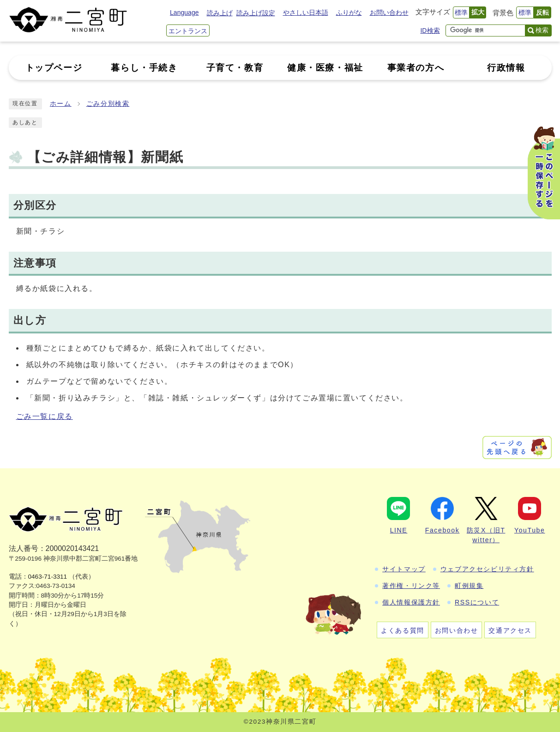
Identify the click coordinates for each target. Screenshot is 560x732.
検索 (542, 30)
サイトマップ (404, 569)
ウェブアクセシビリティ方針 (487, 569)
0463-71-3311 (48, 577)
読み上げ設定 (256, 13)
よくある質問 (403, 630)
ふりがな (349, 12)
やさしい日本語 (306, 12)
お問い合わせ (389, 12)
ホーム (61, 104)
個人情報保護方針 (411, 602)
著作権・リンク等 (411, 586)
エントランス (188, 31)
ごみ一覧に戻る (45, 416)
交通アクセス (510, 630)
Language (184, 12)
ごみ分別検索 (108, 104)
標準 (461, 12)
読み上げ (220, 13)
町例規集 (469, 586)
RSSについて (477, 602)
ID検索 (430, 30)
